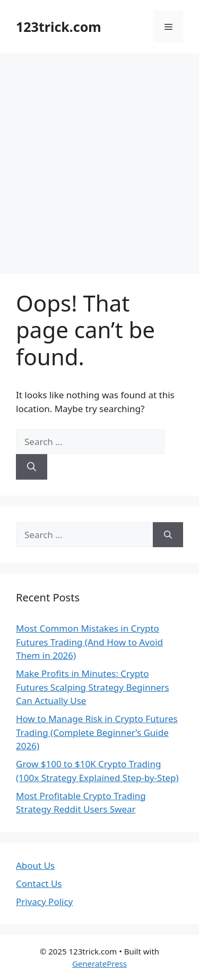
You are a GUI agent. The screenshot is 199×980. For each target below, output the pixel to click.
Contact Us (39, 883)
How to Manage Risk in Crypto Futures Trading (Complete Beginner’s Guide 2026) (97, 732)
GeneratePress (99, 964)
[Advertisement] (99, 158)
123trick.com (59, 27)
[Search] (32, 467)
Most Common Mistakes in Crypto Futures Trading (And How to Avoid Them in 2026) (89, 642)
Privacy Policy (44, 902)
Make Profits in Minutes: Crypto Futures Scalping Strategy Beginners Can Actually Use (93, 687)
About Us (35, 865)
